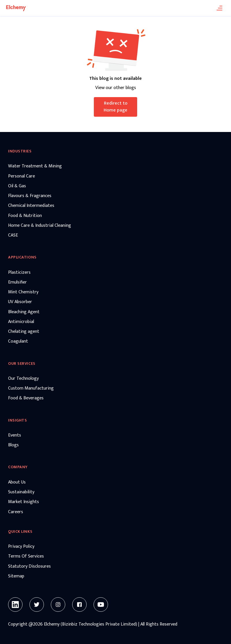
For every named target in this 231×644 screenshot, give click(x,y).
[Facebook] (79, 605)
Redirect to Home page (115, 107)
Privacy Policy (21, 547)
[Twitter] (37, 605)
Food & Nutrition (25, 216)
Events (15, 435)
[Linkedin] (15, 605)
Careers (16, 512)
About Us (17, 482)
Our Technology (23, 379)
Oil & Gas (17, 186)
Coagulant (18, 341)
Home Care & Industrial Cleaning (40, 226)
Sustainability (21, 492)
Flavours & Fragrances (30, 196)
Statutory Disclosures (29, 566)
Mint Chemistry (23, 292)
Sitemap (16, 576)
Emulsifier (17, 282)
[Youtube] (101, 605)
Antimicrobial (21, 322)
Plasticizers (19, 273)
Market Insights (24, 502)
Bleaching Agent (24, 312)
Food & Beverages (26, 398)
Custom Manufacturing (31, 388)
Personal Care (22, 176)
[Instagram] (58, 605)
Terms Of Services (26, 556)
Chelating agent (24, 332)
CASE (13, 235)
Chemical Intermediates (31, 206)
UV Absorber (20, 302)
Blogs (13, 445)
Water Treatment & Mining (35, 166)
